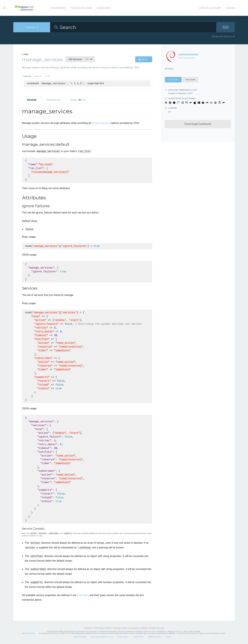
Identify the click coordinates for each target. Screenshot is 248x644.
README (32, 100)
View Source (173, 80)
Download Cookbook (198, 124)
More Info (104, 8)
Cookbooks (58, 8)
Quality (78, 100)
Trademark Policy (155, 637)
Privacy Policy (123, 637)
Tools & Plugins (81, 8)
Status (168, 637)
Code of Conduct (80, 637)
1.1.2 (79, 59)
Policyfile (27, 76)
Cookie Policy (138, 637)
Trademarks (30, 633)
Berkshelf (38, 76)
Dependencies (54, 100)
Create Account (210, 8)
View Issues (190, 80)
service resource (101, 123)
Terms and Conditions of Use (102, 637)
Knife (48, 76)
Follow (144, 59)
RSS (25, 54)
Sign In (230, 8)
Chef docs (83, 595)
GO (226, 27)
